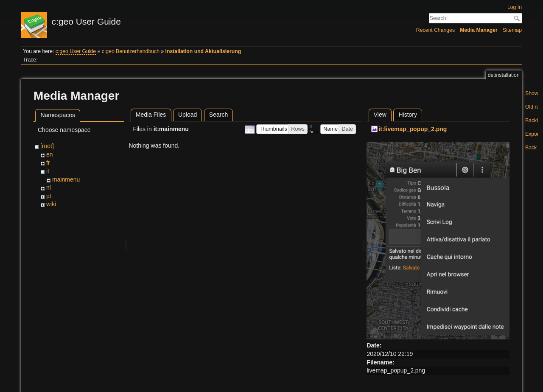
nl (49, 188)
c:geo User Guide (76, 51)
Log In (515, 7)
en (50, 154)
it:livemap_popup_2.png (413, 129)
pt (49, 196)
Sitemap (512, 30)
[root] (47, 146)
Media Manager (479, 30)
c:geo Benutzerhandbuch (131, 51)
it (48, 171)
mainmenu (66, 179)
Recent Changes (435, 30)
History (408, 115)
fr (48, 162)
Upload (188, 115)
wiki (51, 204)
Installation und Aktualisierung (203, 51)
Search (518, 18)
